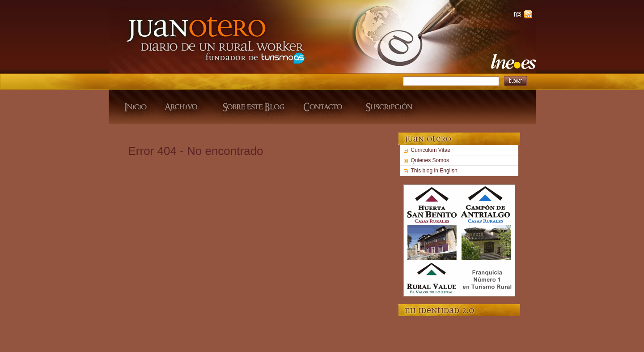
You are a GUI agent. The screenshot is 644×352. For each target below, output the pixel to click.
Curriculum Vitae (431, 150)
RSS (519, 14)
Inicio (132, 107)
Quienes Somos (430, 160)
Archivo (183, 107)
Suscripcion (388, 107)
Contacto (324, 107)
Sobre (252, 107)
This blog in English (434, 171)
